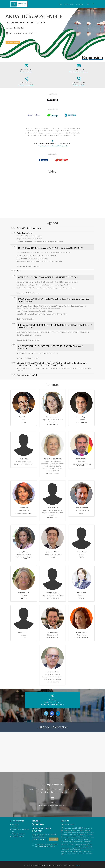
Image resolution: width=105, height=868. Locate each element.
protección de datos (42, 846)
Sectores (15, 827)
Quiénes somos (69, 4)
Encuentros (80, 4)
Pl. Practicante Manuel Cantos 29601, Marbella (53, 143)
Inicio (60, 4)
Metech (78, 865)
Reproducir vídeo (13, 42)
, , (78, 828)
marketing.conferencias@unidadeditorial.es (53, 805)
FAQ (88, 4)
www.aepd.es (67, 855)
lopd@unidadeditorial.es (68, 846)
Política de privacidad (18, 834)
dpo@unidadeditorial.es (88, 850)
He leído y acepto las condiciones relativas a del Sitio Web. (45, 845)
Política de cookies (18, 836)
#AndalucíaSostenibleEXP (52, 705)
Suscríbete (54, 839)
